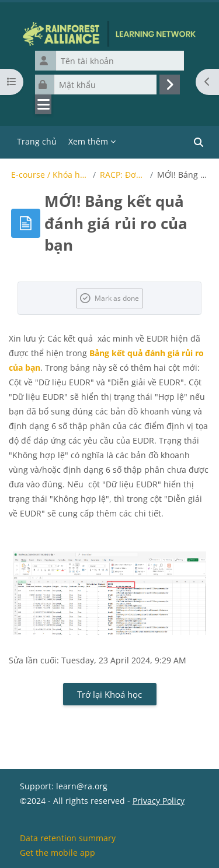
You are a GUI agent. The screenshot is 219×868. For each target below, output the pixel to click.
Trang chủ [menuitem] (37, 141)
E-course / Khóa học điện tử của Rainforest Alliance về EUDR (50, 175)
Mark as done (117, 298)
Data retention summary (68, 838)
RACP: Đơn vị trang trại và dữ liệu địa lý (123, 175)
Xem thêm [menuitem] (88, 141)
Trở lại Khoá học (109, 694)
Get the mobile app (58, 853)
